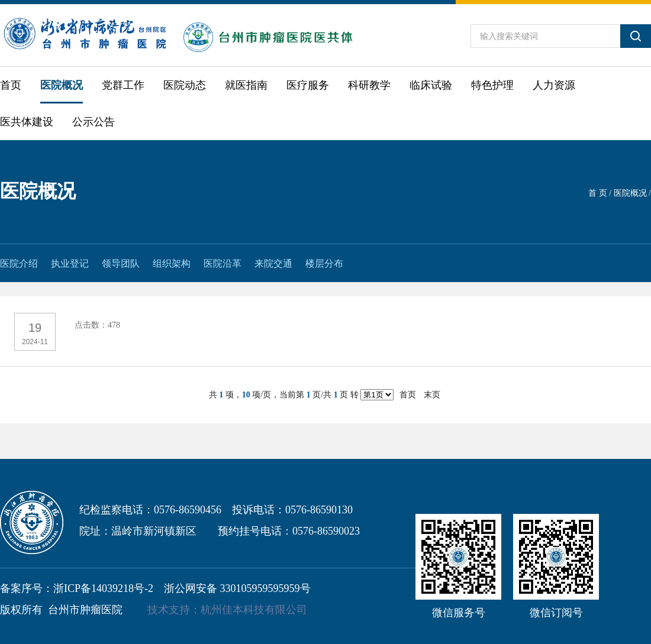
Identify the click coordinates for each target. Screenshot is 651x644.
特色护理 (492, 85)
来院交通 (273, 263)
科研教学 (369, 85)
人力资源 (554, 85)
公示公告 (94, 122)
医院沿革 (223, 263)
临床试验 (431, 85)
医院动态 (185, 85)
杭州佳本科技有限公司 (254, 610)
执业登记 (70, 263)
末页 (432, 395)
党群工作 (123, 85)
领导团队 (121, 263)
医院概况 (62, 85)
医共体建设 (27, 122)
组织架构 (172, 263)
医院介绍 (19, 263)
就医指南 (246, 85)
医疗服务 (308, 85)
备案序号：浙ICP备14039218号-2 (77, 588)
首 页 (598, 193)
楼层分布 (324, 263)
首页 (11, 85)
